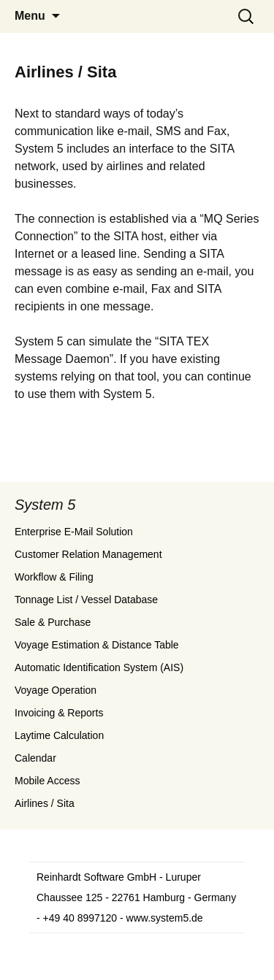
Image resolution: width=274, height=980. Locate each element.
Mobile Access (47, 781)
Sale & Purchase (53, 622)
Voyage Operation (56, 690)
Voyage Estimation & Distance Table (97, 645)
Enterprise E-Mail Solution (74, 532)
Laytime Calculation (59, 735)
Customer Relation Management (88, 554)
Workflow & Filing (54, 577)
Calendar (35, 758)
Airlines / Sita (45, 803)
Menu (30, 16)
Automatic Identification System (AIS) (99, 667)
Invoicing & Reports (59, 713)
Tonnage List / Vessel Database (86, 600)
